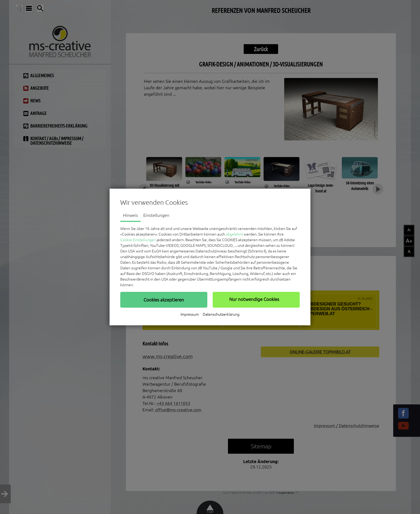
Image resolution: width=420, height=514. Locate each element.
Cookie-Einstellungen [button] (138, 240)
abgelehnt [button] (234, 234)
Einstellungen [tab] (156, 215)
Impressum (190, 314)
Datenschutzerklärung (221, 314)
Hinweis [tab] (130, 215)
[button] (164, 300)
